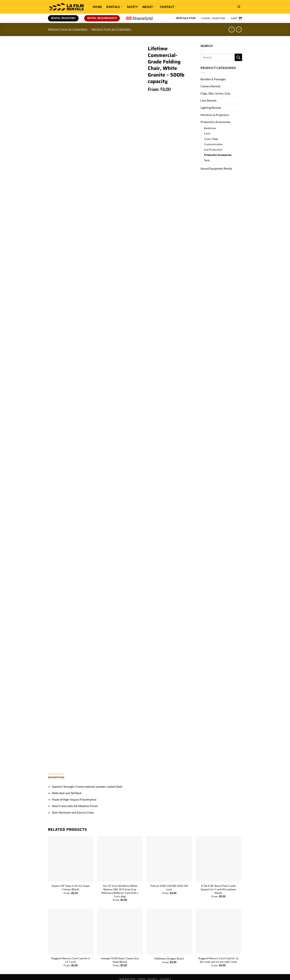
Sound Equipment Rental (216, 168)
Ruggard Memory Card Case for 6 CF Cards (71, 951)
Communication (213, 144)
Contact (168, 7)
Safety (132, 7)
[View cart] (236, 18)
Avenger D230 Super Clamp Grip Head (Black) (120, 951)
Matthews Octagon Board (169, 949)
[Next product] (231, 29)
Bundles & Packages (213, 79)
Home (97, 7)
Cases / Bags (211, 139)
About (149, 7)
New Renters (127, 970)
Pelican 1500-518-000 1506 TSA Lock (169, 878)
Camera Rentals (211, 86)
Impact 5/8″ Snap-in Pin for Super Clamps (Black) (71, 878)
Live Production (213, 150)
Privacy (153, 970)
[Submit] (238, 57)
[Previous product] (239, 29)
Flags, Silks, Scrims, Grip (215, 93)
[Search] (239, 7)
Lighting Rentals (211, 108)
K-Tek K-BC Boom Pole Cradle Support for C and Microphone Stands (218, 880)
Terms (141, 970)
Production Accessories (68, 29)
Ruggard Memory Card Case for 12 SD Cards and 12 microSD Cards (218, 951)
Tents (207, 160)
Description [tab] (56, 768)
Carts (207, 133)
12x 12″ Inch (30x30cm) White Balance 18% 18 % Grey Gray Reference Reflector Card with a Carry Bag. (120, 882)
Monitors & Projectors (215, 115)
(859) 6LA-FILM (186, 18)
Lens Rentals (209, 100)
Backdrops (210, 128)
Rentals (114, 7)
